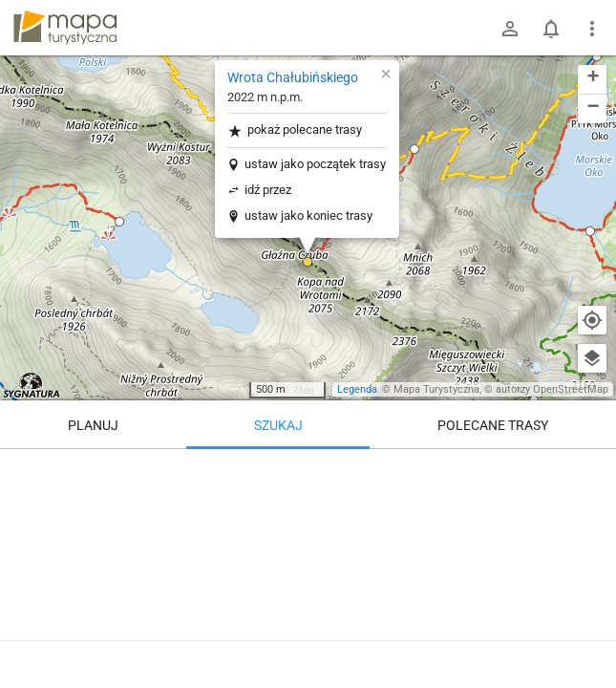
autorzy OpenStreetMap (552, 389)
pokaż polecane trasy (295, 130)
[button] (119, 222)
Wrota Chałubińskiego (293, 77)
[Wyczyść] (592, 470)
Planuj (93, 425)
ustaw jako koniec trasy (308, 215)
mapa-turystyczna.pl (65, 28)
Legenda (357, 389)
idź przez (268, 190)
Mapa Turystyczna (436, 389)
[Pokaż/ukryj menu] (592, 29)
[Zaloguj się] (510, 29)
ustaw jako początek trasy (315, 164)
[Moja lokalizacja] (592, 320)
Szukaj (278, 425)
